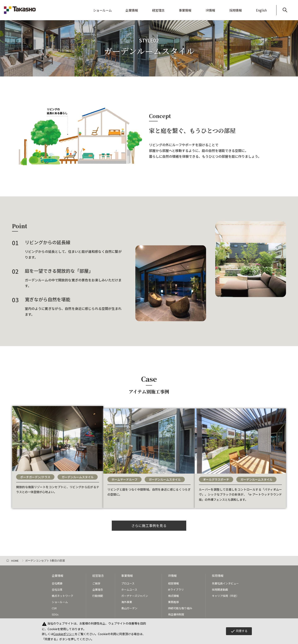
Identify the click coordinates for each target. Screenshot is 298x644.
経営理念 (180, 7)
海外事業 (127, 601)
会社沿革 (57, 588)
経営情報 (173, 582)
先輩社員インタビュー (225, 582)
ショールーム (133, 7)
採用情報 (244, 7)
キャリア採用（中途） (225, 595)
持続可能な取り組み (180, 607)
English (265, 7)
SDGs (55, 613)
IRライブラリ (176, 588)
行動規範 (98, 595)
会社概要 (57, 582)
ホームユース (129, 588)
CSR (54, 607)
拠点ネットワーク (62, 595)
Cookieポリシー (64, 634)
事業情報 (203, 7)
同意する (239, 631)
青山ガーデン (129, 607)
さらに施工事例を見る (149, 524)
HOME (15, 560)
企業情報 (158, 7)
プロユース (128, 582)
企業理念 (98, 588)
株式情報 (173, 595)
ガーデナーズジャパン (135, 595)
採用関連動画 (220, 588)
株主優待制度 (176, 613)
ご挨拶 (96, 582)
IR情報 (223, 7)
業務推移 (173, 601)
